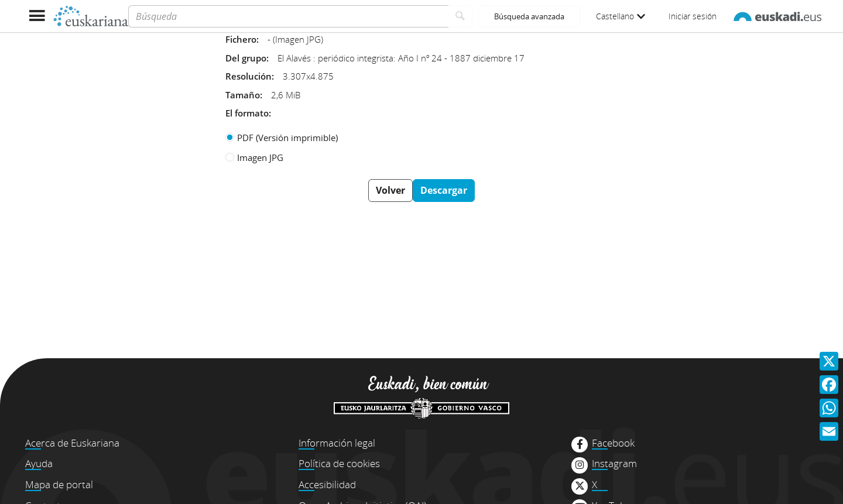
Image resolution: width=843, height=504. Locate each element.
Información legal (337, 443)
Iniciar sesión (693, 16)
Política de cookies (339, 463)
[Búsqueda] (288, 16)
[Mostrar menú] (37, 16)
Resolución (249, 76)
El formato (247, 113)
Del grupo (246, 58)
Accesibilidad (327, 484)
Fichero (241, 39)
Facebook (613, 443)
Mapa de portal (59, 484)
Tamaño (243, 95)
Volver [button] (390, 190)
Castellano (621, 16)
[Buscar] (460, 16)
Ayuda (39, 463)
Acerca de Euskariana (72, 443)
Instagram (614, 464)
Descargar (444, 190)
